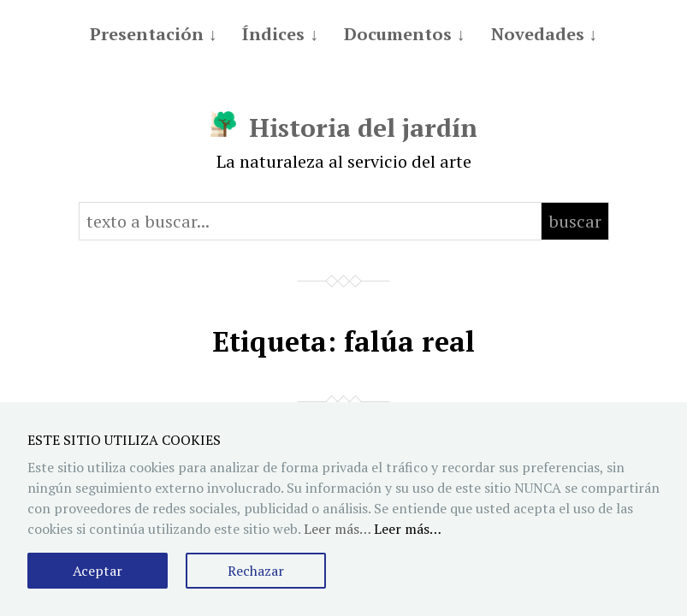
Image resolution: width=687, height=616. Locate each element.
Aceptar (98, 571)
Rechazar (256, 571)
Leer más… (408, 529)
